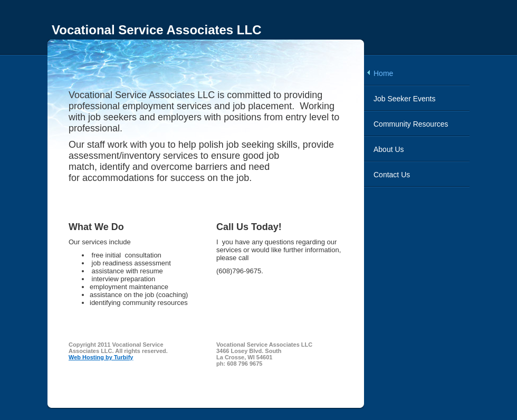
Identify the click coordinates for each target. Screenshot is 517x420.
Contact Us (392, 175)
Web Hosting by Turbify (101, 357)
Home (383, 73)
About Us (389, 149)
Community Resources (411, 124)
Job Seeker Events (405, 99)
